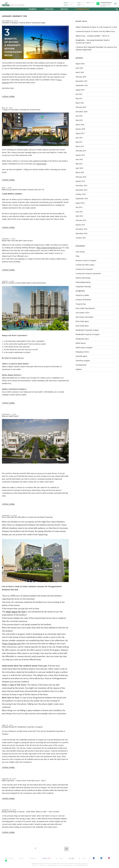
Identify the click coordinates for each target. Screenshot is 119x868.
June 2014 (79, 212)
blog (77, 256)
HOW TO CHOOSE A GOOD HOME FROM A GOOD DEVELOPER (24, 283)
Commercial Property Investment (88, 274)
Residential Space (82, 339)
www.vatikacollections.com (69, 865)
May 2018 (79, 120)
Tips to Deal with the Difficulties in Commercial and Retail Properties (27, 517)
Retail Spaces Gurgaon (84, 348)
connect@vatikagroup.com (53, 865)
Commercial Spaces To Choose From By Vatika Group (95, 31)
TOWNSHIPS (83, 9)
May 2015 (79, 164)
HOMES (33, 9)
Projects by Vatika (82, 295)
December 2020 (82, 112)
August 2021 (80, 90)
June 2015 (79, 160)
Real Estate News (82, 326)
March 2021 (80, 103)
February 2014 (81, 220)
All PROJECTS (69, 3)
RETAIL (65, 9)
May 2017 (79, 142)
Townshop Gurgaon (83, 361)
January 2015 (80, 181)
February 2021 (81, 107)
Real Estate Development (85, 308)
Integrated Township (83, 287)
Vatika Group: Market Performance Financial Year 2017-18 (23, 190)
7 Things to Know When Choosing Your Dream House (21, 110)
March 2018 (80, 125)
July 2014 (79, 207)
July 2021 (79, 94)
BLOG (84, 858)
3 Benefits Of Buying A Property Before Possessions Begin (24, 23)
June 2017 (79, 138)
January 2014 (80, 225)
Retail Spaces (81, 343)
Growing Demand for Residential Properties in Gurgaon (22, 727)
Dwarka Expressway (83, 278)
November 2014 (82, 190)
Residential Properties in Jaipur (87, 330)
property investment (83, 300)
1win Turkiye (80, 252)
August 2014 (80, 203)
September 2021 (82, 85)
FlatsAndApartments (83, 282)
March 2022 (80, 72)
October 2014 (81, 194)
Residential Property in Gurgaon (88, 334)
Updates (79, 369)
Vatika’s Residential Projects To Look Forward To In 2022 (96, 27)
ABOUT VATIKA (9, 858)
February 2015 (81, 177)
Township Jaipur (81, 356)
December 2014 (82, 186)
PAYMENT (68, 5)
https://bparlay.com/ (12, 644)
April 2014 (79, 216)
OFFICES (49, 9)
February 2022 (81, 77)
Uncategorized (81, 365)
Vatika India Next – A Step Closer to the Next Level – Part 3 (24, 781)
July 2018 (79, 116)
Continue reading (8, 96)
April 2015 (79, 168)
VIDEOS (21, 858)
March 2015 (80, 173)
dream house (41, 164)
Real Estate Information (84, 317)
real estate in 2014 (83, 313)
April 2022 (79, 68)
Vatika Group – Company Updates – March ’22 (92, 36)
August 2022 (80, 64)
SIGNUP (81, 5)
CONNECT (91, 3)
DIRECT (47, 858)
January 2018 (80, 129)
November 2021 (82, 81)
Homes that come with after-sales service (17, 241)
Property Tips (81, 304)
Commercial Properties (84, 269)
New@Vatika (80, 291)
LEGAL (61, 858)
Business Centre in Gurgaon (86, 261)
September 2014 (82, 199)
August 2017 (80, 133)
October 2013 (81, 238)
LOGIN (80, 3)
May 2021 (79, 99)
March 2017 (80, 146)
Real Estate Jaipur (82, 321)
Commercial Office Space (85, 265)
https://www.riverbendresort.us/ (49, 248)
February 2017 (81, 151)
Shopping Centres (82, 352)
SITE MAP (72, 858)
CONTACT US (33, 858)
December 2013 (81, 229)
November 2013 (82, 234)
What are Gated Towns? (10, 416)
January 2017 (80, 155)
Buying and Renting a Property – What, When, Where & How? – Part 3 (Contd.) (31, 812)
